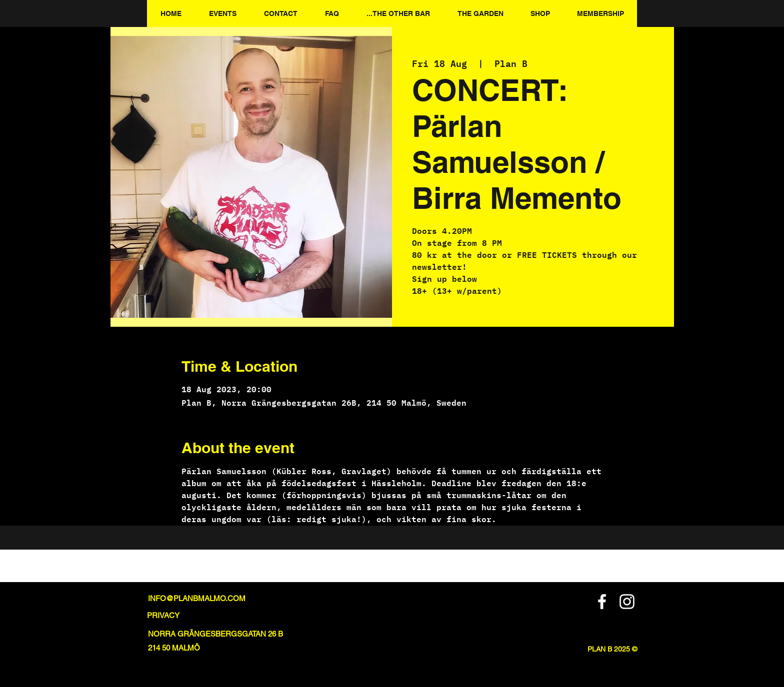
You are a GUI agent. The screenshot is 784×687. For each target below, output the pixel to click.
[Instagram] (627, 602)
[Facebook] (602, 602)
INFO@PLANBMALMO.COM (197, 598)
